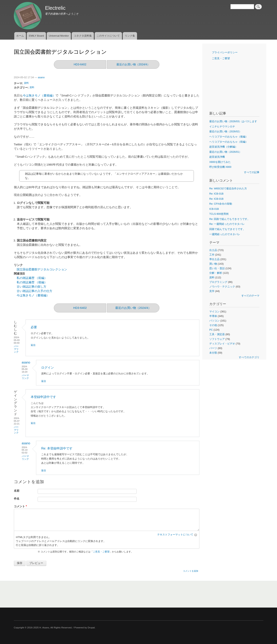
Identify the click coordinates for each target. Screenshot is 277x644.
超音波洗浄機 (217, 157)
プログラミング (218, 282)
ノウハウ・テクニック (222, 287)
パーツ (213, 348)
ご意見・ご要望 (101, 552)
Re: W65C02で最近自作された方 (228, 188)
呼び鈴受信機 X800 (220, 167)
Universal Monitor (59, 36)
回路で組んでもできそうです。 (227, 229)
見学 (212, 291)
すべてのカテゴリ (249, 357)
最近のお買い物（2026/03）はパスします (233, 121)
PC (211, 330)
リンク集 (130, 36)
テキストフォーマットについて (175, 535)
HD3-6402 (80, 64)
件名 (17, 499)
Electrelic (55, 8)
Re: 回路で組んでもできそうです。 (230, 219)
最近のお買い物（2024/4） (133, 64)
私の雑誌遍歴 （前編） (32, 278)
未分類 (213, 353)
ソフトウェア (217, 339)
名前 (17, 491)
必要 (34, 327)
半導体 (213, 316)
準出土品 (214, 259)
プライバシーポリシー (225, 52)
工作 (212, 255)
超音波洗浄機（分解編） (223, 147)
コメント (19, 506)
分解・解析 (216, 273)
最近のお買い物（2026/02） (225, 131)
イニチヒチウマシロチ (222, 126)
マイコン (214, 312)
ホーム (20, 36)
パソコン (214, 321)
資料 (26, 83)
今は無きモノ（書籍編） (39, 95)
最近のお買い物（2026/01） (225, 152)
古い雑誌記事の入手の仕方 (34, 291)
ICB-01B (214, 209)
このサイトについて (108, 36)
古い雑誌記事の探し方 (31, 287)
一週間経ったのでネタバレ (225, 234)
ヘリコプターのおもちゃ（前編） (229, 142)
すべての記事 (252, 172)
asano (41, 77)
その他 (213, 325)
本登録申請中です (43, 397)
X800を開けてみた (220, 162)
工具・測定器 (217, 334)
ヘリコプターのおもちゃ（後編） (229, 137)
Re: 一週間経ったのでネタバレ (227, 224)
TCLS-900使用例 (219, 214)
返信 (33, 345)
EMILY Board (36, 36)
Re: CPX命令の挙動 (221, 204)
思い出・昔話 (217, 268)
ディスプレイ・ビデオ (222, 344)
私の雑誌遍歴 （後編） (32, 282)
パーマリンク (16, 349)
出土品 (213, 250)
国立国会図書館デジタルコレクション (42, 269)
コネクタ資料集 (83, 36)
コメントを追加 (191, 571)
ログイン (48, 368)
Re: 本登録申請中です (57, 448)
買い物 (213, 264)
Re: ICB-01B (216, 194)
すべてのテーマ (250, 296)
